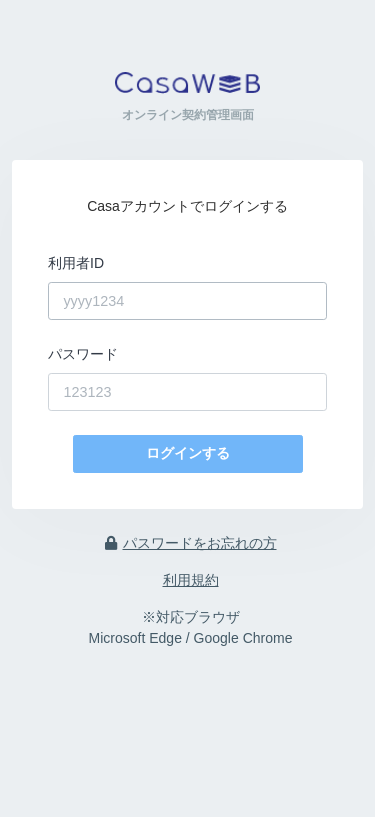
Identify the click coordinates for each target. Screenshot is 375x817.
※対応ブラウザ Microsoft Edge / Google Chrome (191, 627)
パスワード (83, 354)
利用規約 (191, 580)
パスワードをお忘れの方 (191, 543)
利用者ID (76, 263)
